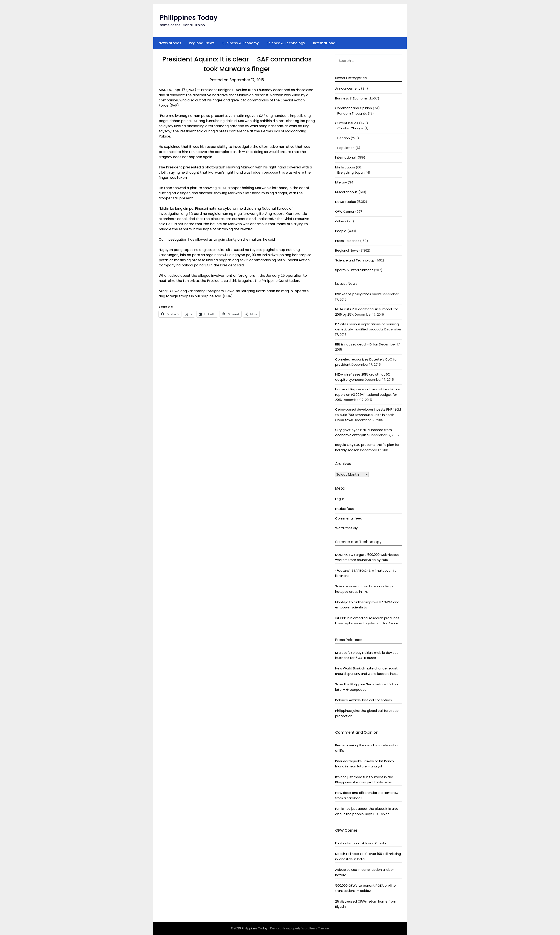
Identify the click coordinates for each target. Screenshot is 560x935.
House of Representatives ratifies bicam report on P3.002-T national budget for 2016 (368, 394)
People (341, 231)
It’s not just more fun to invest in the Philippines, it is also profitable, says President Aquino (364, 780)
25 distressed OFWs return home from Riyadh (366, 904)
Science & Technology (286, 43)
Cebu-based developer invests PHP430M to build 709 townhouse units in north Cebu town (368, 415)
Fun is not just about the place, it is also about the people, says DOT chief (367, 811)
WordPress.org (347, 528)
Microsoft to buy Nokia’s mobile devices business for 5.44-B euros (367, 655)
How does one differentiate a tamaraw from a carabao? (367, 795)
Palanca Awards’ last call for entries (364, 700)
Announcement (348, 88)
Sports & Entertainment (354, 270)
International (325, 43)
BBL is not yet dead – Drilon (357, 344)
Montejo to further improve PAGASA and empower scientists (367, 605)
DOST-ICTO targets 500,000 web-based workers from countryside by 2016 (367, 557)
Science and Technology (355, 260)
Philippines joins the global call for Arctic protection (367, 713)
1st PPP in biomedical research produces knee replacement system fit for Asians (367, 621)
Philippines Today (189, 18)
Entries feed (345, 509)
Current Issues (347, 123)
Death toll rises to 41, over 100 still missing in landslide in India (368, 856)
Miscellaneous (346, 192)
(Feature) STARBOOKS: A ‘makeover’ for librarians (366, 573)
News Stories (170, 43)
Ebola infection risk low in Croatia (361, 843)
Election (344, 138)
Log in (340, 499)
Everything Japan (351, 172)
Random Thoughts (352, 113)
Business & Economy (241, 43)
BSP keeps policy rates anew (358, 294)
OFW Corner (345, 212)
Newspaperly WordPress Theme (305, 928)
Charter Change (350, 128)
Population (346, 148)
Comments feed (349, 518)
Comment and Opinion (354, 108)
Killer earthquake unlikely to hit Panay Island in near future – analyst (365, 764)
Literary (341, 182)
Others (341, 221)
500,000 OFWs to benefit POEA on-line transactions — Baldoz (365, 888)
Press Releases (347, 241)
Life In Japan (345, 167)
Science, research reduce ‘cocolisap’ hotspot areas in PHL (364, 589)
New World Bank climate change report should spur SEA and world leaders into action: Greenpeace (366, 671)
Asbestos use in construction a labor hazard (364, 872)
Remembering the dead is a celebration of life (367, 748)
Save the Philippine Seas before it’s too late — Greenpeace (367, 687)
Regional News (202, 43)
